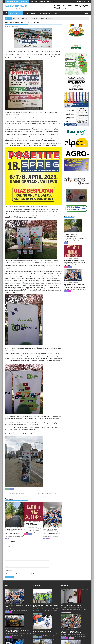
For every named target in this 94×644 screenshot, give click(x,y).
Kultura (33, 13)
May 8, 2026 (21, 620)
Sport (39, 13)
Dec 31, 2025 (49, 590)
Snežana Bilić (15, 26)
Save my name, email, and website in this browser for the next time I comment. (26, 574)
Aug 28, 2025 (49, 606)
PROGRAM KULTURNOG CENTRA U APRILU (17, 494)
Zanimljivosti (47, 13)
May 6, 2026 (77, 590)
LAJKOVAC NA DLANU (16, 6)
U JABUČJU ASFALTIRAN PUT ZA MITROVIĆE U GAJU (42, 1)
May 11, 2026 (9, 528)
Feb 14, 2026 (77, 620)
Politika (26, 13)
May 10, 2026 (28, 522)
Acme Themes (61, 642)
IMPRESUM (56, 13)
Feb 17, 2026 (77, 604)
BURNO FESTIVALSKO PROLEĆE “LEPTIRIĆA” (49, 494)
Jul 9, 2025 (49, 620)
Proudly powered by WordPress (37, 642)
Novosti (12, 13)
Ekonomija (19, 13)
